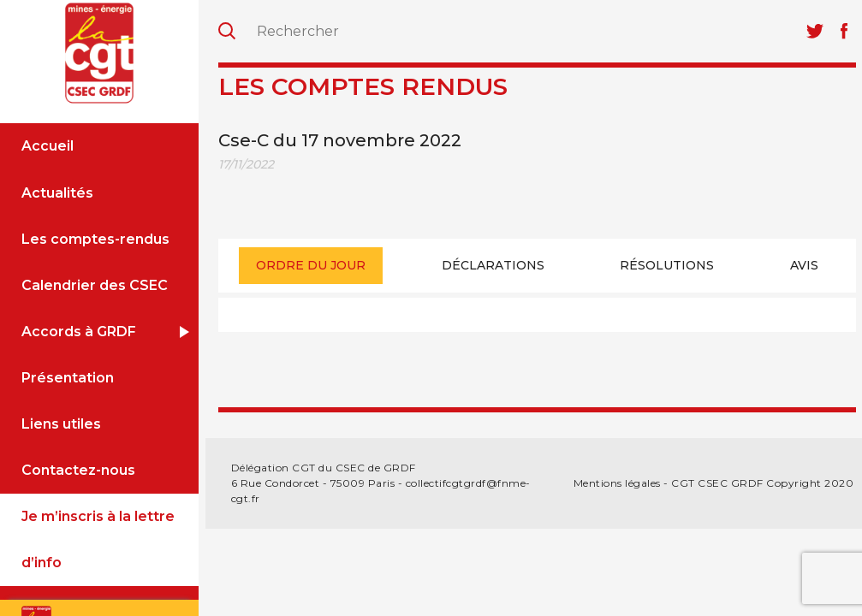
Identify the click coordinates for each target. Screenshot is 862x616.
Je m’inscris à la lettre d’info (98, 539)
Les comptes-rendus (95, 239)
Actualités (57, 193)
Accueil (48, 146)
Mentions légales (617, 483)
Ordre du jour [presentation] (311, 265)
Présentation (68, 378)
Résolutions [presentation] (667, 265)
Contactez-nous (78, 470)
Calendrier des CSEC (95, 285)
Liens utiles (61, 424)
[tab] (311, 266)
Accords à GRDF (79, 332)
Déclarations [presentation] (493, 265)
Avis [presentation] (804, 265)
